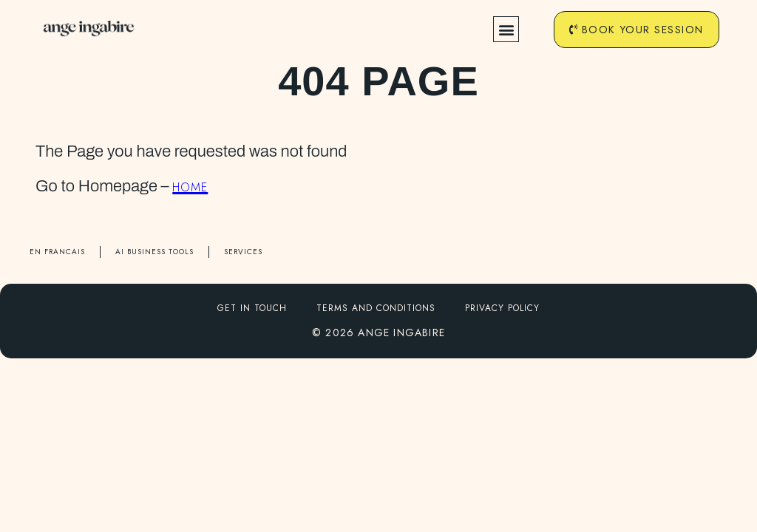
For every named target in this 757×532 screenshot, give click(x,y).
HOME (190, 187)
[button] (505, 30)
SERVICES (243, 252)
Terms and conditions (376, 308)
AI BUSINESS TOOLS (155, 252)
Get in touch (252, 308)
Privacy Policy (502, 308)
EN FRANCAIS (57, 252)
